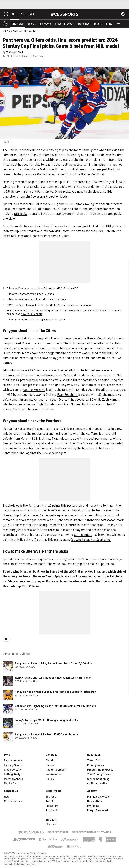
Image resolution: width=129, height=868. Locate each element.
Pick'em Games (13, 761)
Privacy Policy (96, 765)
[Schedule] (45, 24)
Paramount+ (53, 774)
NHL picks (21, 214)
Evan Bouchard (67, 395)
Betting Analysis (14, 774)
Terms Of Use (95, 761)
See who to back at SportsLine (33, 409)
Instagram (52, 806)
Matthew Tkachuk (51, 439)
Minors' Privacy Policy (100, 770)
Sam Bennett (83, 535)
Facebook (52, 811)
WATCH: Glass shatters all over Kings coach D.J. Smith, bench (53, 678)
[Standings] (84, 24)
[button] (119, 24)
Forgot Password (98, 811)
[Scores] (32, 24)
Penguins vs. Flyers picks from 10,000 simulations (46, 734)
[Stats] (109, 24)
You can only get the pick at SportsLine (88, 564)
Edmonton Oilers (14, 155)
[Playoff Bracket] (64, 24)
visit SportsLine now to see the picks (79, 231)
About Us (51, 761)
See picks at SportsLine (51, 320)
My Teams (93, 806)
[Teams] (98, 24)
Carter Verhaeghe (51, 515)
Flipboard (51, 824)
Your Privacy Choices (100, 774)
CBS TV (50, 779)
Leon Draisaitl (61, 400)
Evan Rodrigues (42, 525)
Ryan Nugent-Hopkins (78, 404)
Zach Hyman (111, 400)
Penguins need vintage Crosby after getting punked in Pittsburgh (55, 692)
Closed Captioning (98, 779)
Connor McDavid (34, 390)
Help (7, 797)
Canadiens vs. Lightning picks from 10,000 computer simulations (55, 706)
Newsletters (95, 801)
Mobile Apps (11, 784)
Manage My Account (99, 797)
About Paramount (56, 770)
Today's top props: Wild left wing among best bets (46, 720)
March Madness (14, 779)
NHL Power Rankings (12, 31)
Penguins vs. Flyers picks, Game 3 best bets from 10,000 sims (54, 664)
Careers (51, 765)
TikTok (50, 801)
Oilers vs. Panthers (64, 226)
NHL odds (17, 236)
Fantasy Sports (13, 765)
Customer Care (13, 801)
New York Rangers (32, 314)
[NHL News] (17, 24)
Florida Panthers (20, 150)
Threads (51, 820)
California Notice (97, 784)
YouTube (51, 797)
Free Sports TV (13, 770)
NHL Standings (31, 31)
